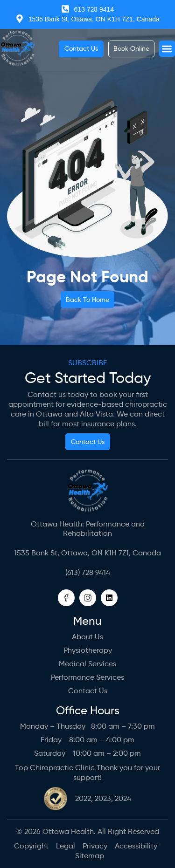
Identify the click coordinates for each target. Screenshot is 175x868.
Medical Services (87, 664)
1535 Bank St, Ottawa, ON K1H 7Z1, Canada (87, 553)
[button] (167, 49)
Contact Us (88, 691)
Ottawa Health (68, 831)
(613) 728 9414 (88, 572)
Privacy (95, 846)
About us (87, 637)
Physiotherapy (88, 650)
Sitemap (90, 856)
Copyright (31, 846)
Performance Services (87, 677)
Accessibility (136, 846)
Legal (66, 846)
